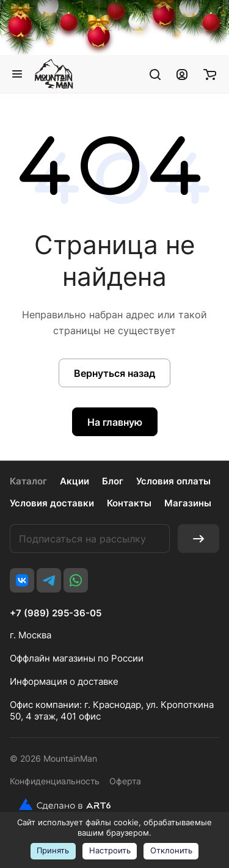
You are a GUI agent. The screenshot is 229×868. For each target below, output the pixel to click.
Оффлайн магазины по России (77, 658)
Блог (113, 481)
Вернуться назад (114, 373)
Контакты (129, 503)
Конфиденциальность (55, 781)
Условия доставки (52, 503)
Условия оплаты (173, 481)
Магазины (188, 503)
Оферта (125, 781)
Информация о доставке (64, 681)
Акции (75, 481)
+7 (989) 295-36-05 (56, 613)
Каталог (28, 481)
